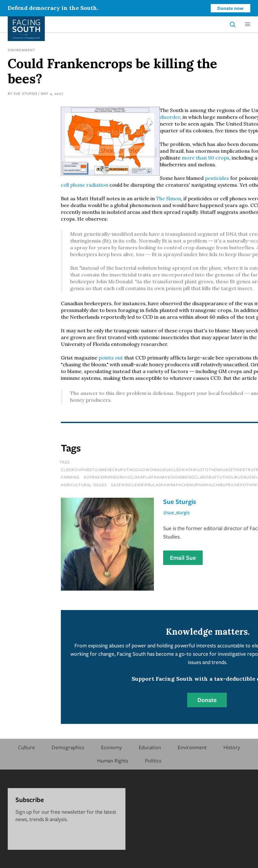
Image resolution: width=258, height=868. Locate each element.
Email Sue (183, 558)
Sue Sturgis (25, 93)
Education (150, 747)
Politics (153, 760)
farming (70, 477)
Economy (112, 747)
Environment (21, 50)
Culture (26, 747)
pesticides (217, 178)
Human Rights (113, 760)
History (232, 747)
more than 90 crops (205, 158)
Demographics (68, 747)
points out (111, 358)
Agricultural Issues (84, 485)
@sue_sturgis (176, 512)
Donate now (230, 8)
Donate (207, 700)
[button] (247, 24)
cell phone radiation (85, 185)
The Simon (169, 198)
